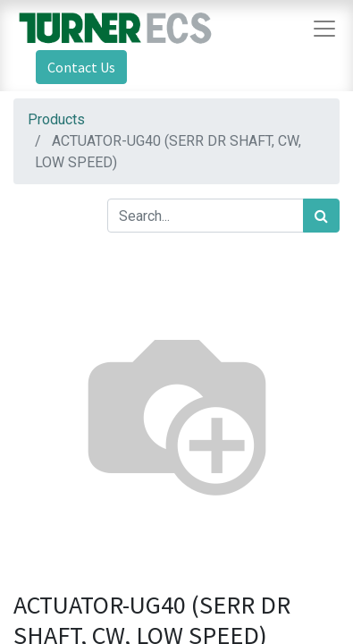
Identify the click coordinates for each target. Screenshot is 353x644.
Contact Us (81, 67)
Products (56, 119)
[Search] (321, 216)
